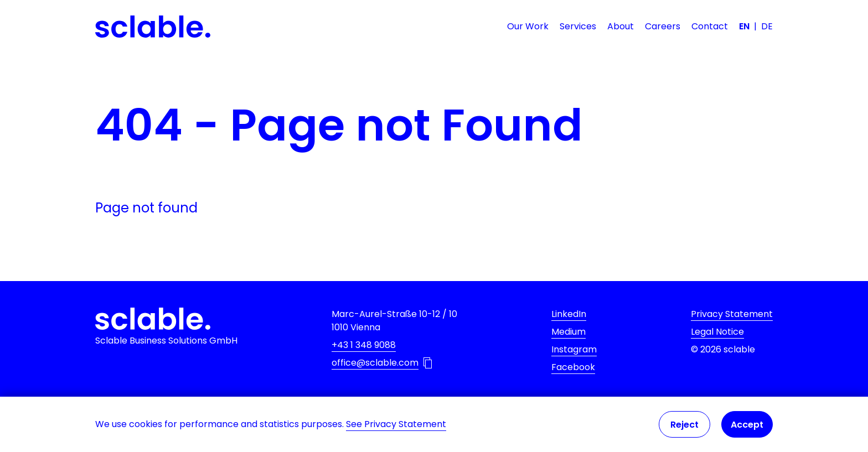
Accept (747, 425)
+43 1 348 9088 (364, 345)
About (621, 26)
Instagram (574, 349)
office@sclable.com (375, 363)
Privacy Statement (732, 314)
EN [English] (744, 26)
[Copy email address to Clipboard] (428, 363)
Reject (684, 425)
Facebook (573, 367)
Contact (710, 26)
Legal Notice (717, 332)
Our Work (528, 26)
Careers (663, 26)
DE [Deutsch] (767, 26)
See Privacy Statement (396, 424)
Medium (569, 332)
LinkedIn (569, 314)
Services (578, 26)
